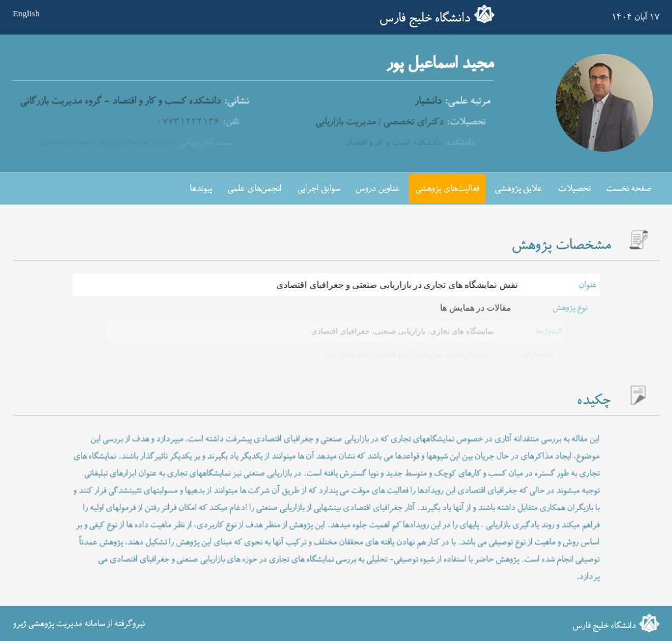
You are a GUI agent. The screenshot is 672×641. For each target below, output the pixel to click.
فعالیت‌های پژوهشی (447, 189)
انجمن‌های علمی (255, 189)
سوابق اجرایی (319, 189)
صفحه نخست (629, 189)
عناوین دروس (377, 189)
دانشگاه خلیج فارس (425, 18)
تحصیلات (574, 189)
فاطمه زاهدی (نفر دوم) (360, 354)
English (26, 14)
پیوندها (201, 189)
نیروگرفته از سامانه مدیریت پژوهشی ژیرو (79, 624)
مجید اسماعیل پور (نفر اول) (443, 354)
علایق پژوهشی (519, 189)
